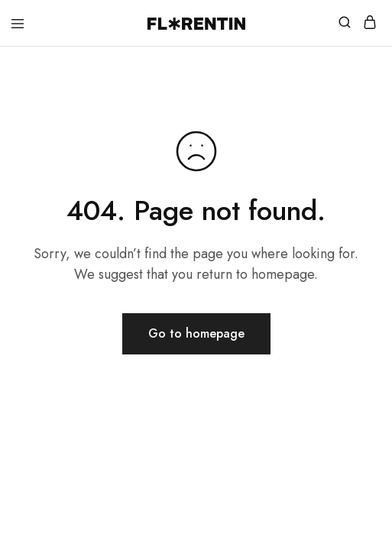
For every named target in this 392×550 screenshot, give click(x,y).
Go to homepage (196, 333)
